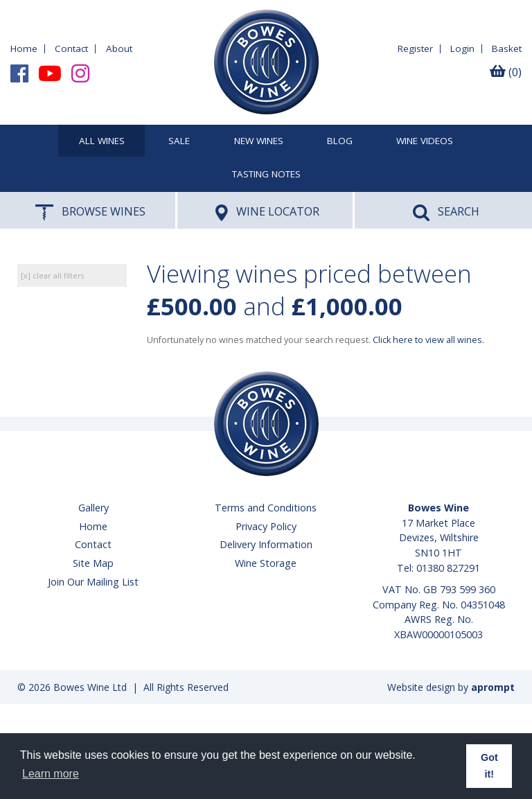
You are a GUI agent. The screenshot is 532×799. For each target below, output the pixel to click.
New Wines (259, 141)
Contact (71, 49)
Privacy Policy (266, 526)
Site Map (93, 563)
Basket (507, 49)
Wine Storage (266, 563)
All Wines (102, 141)
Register (415, 49)
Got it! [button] (489, 766)
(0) (506, 72)
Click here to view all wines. (428, 340)
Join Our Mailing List (93, 582)
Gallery (94, 508)
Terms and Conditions (266, 508)
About (119, 49)
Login (462, 49)
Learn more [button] (51, 774)
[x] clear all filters (52, 275)
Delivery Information (266, 544)
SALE (179, 141)
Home (24, 49)
